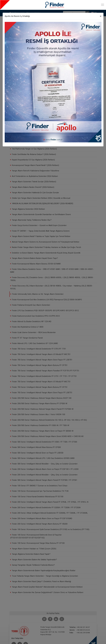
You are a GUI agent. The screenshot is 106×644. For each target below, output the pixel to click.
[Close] (101, 16)
